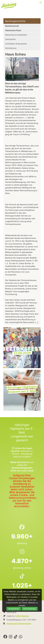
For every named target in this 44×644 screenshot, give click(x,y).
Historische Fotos (13, 30)
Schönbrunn (11, 48)
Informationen (30, 609)
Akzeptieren (14, 609)
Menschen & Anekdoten (16, 35)
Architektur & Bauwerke (16, 44)
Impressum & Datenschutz (19, 624)
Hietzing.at (9, 6)
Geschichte (10, 39)
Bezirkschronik (12, 26)
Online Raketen (22, 616)
